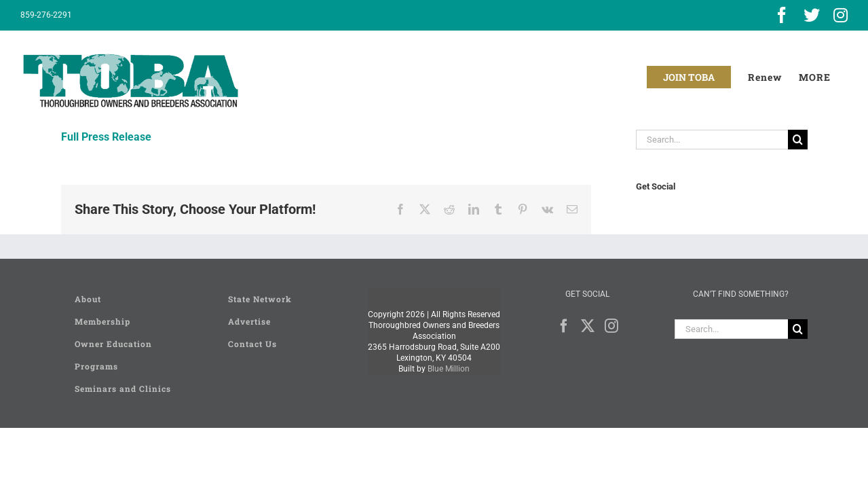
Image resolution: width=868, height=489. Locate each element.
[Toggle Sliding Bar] (832, 77)
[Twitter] (588, 326)
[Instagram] (611, 326)
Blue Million (449, 369)
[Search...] (712, 140)
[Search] (798, 140)
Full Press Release (106, 137)
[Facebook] (564, 326)
